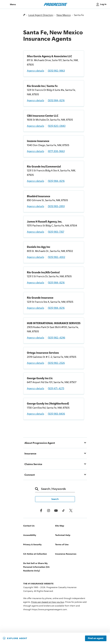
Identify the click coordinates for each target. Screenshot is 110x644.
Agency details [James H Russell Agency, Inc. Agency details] (36, 232)
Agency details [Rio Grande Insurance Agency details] (36, 308)
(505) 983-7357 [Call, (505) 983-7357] (56, 232)
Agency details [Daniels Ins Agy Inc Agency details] (36, 257)
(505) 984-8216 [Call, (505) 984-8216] (56, 100)
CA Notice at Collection (35, 554)
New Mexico (64, 15)
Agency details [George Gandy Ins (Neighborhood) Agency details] (36, 414)
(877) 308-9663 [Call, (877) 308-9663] (56, 151)
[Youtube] (56, 511)
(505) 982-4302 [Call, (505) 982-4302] (57, 257)
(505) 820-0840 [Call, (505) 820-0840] (57, 126)
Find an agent (96, 638)
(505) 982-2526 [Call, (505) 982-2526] (56, 363)
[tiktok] (63, 511)
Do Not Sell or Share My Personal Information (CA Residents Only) (36, 567)
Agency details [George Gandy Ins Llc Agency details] (36, 388)
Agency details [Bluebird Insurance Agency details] (36, 206)
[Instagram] (49, 511)
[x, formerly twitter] (71, 511)
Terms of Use (62, 544)
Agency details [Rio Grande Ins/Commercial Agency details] (36, 181)
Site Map (60, 526)
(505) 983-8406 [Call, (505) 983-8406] (56, 414)
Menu (13, 4)
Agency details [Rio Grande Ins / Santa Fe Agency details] (36, 100)
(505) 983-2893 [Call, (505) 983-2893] (56, 206)
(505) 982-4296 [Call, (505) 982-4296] (57, 337)
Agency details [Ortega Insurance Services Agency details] (36, 363)
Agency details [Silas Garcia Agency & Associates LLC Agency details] (36, 71)
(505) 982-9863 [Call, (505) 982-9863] (56, 71)
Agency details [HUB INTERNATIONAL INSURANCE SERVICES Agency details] (36, 337)
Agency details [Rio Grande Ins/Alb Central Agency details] (36, 282)
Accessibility (30, 535)
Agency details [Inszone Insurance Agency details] (36, 151)
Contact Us (29, 526)
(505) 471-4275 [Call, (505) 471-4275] (56, 388)
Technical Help (63, 535)
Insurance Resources (66, 554)
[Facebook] (41, 511)
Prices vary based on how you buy (48, 602)
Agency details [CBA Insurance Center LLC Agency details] (36, 126)
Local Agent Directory (41, 15)
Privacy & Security (32, 544)
